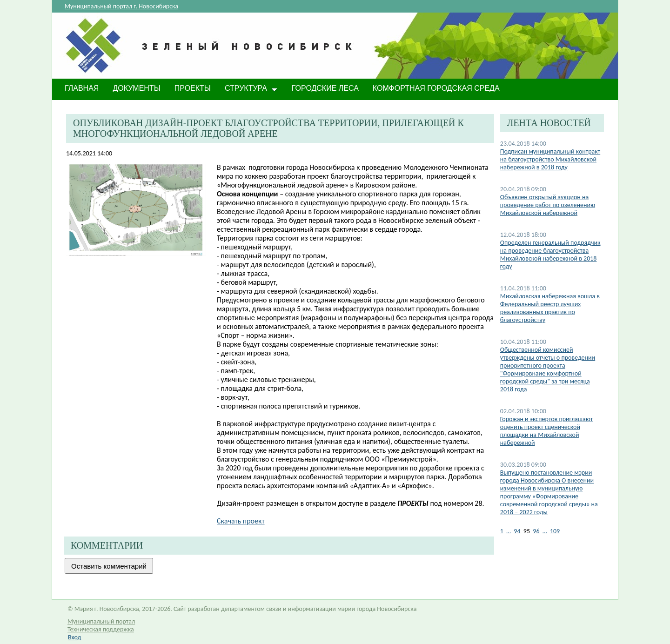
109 (555, 531)
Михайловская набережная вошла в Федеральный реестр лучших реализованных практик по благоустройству (550, 308)
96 (536, 531)
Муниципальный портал (101, 621)
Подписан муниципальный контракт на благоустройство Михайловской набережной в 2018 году (550, 159)
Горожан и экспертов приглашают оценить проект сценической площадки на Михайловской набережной (546, 431)
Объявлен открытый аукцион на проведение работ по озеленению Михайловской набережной (548, 205)
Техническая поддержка (101, 629)
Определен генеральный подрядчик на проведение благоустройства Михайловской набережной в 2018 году (550, 255)
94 (517, 531)
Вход (74, 637)
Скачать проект (241, 521)
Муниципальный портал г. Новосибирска (121, 6)
